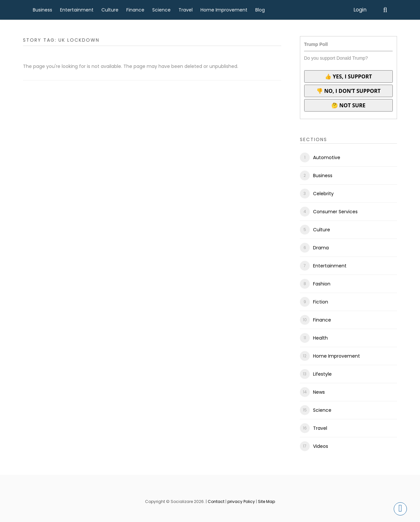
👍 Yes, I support (348, 76)
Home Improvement (224, 10)
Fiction (321, 302)
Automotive (327, 157)
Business (42, 10)
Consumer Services (335, 212)
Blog (260, 10)
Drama (321, 248)
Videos (321, 446)
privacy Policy (241, 501)
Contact (216, 501)
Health (320, 338)
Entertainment (77, 10)
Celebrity (323, 194)
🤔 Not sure (348, 105)
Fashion (322, 284)
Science (161, 10)
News (319, 392)
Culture (110, 10)
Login (360, 10)
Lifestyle (322, 374)
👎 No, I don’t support (348, 91)
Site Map (266, 501)
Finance (135, 10)
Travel (186, 10)
